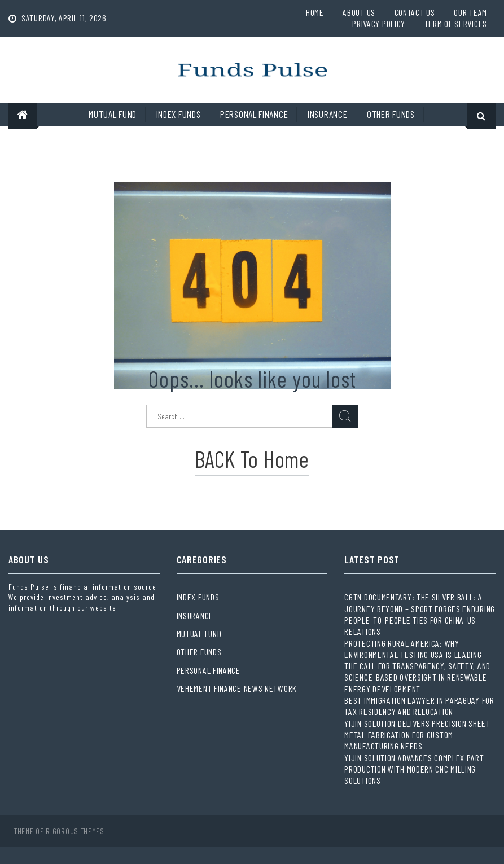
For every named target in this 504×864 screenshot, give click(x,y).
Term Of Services (456, 23)
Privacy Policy (379, 23)
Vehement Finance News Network (237, 688)
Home (315, 12)
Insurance (327, 114)
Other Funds (391, 114)
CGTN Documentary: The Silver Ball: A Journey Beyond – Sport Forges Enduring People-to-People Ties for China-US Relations (420, 614)
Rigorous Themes (75, 831)
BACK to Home (252, 459)
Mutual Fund (113, 114)
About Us (359, 12)
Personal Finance (254, 114)
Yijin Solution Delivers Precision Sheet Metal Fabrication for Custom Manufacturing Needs (417, 735)
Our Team (470, 12)
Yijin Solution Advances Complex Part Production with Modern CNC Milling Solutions (414, 769)
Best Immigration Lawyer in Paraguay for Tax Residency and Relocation (419, 706)
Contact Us (415, 12)
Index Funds (179, 114)
